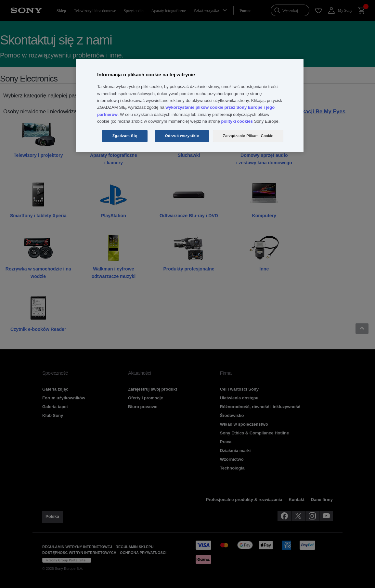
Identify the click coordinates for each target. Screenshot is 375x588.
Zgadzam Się (125, 136)
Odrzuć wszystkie (182, 136)
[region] (190, 106)
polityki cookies (237, 121)
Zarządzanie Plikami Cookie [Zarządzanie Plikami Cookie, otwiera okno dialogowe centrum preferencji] (248, 136)
